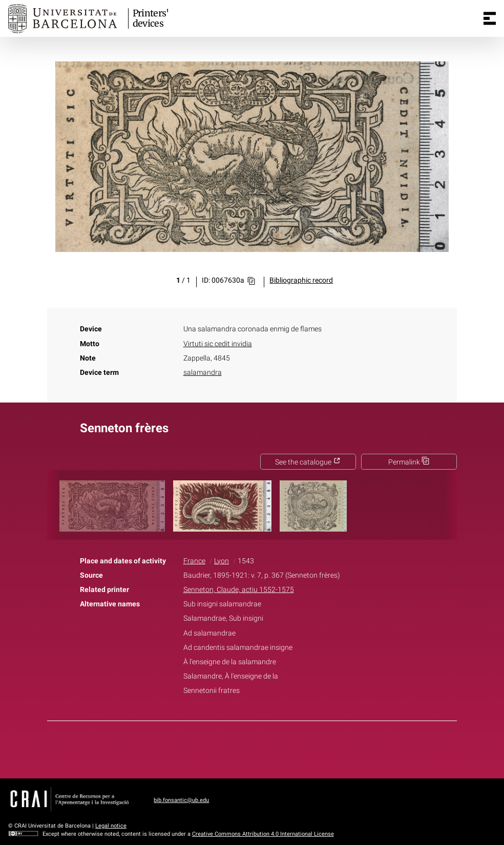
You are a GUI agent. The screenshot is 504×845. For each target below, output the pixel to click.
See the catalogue (308, 462)
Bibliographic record (301, 280)
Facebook (223, 748)
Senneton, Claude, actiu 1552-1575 (239, 590)
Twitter (246, 748)
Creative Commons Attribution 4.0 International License (263, 834)
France (194, 561)
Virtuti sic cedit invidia (218, 344)
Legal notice (111, 826)
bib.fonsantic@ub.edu (181, 800)
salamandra (203, 373)
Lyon (222, 561)
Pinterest (270, 748)
